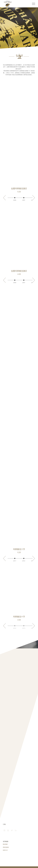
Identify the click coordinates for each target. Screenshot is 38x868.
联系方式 (5, 850)
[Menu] (33, 4)
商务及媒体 (6, 847)
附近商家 (5, 844)
